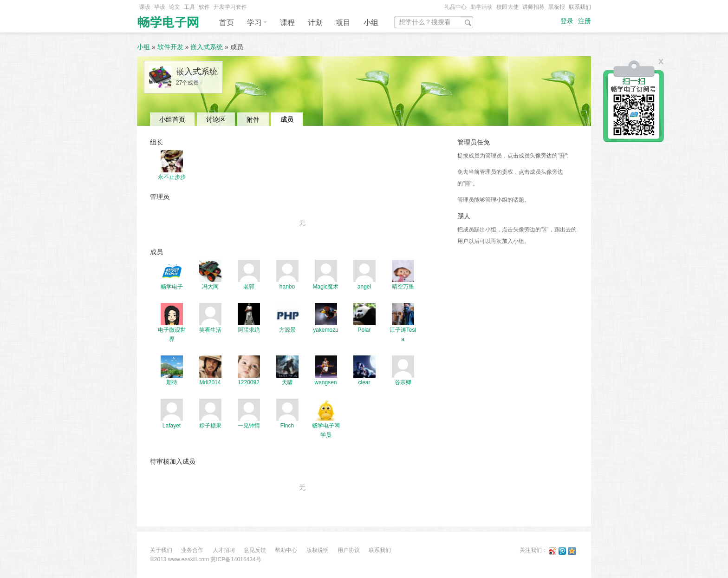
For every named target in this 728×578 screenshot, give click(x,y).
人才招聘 (224, 550)
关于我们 (161, 550)
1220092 (249, 382)
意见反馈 (255, 550)
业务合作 (192, 550)
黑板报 (557, 7)
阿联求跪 (249, 330)
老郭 (249, 287)
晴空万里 (403, 287)
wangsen (325, 382)
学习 (257, 23)
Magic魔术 (325, 287)
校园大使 (507, 7)
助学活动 (481, 7)
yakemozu (326, 330)
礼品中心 (455, 7)
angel (364, 287)
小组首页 (172, 119)
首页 (227, 23)
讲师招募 (533, 7)
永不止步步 (172, 177)
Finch (287, 426)
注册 (585, 21)
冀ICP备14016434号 (236, 559)
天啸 (287, 382)
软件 (204, 7)
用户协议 (349, 550)
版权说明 (318, 550)
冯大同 (210, 287)
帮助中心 (286, 550)
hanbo (287, 287)
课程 (287, 23)
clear (364, 382)
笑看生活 (210, 330)
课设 (145, 7)
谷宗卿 (403, 382)
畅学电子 (172, 287)
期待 (172, 382)
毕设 (160, 7)
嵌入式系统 (207, 47)
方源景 (287, 330)
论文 (175, 7)
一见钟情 (249, 426)
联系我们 (580, 7)
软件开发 (170, 47)
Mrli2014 (210, 382)
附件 (253, 119)
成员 (287, 119)
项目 (343, 23)
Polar (364, 330)
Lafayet (172, 426)
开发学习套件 (230, 7)
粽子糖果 (210, 426)
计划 (315, 23)
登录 (567, 21)
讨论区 (216, 119)
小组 (371, 23)
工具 (189, 7)
